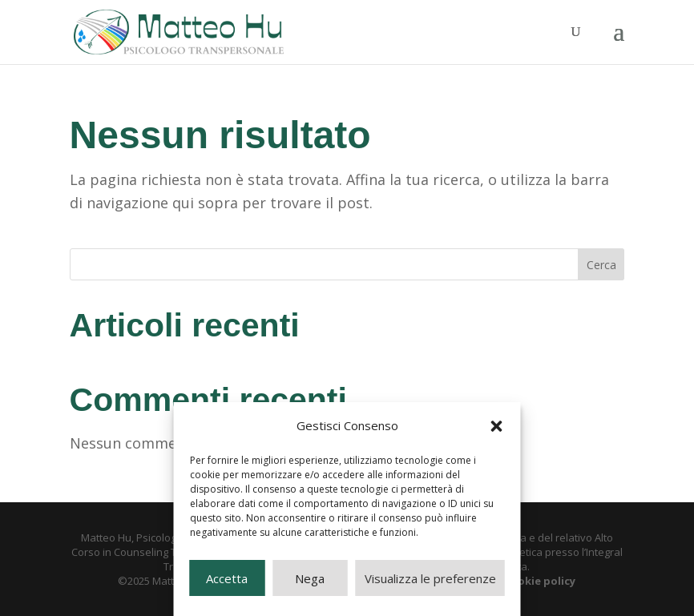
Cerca (601, 265)
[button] (497, 426)
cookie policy (540, 581)
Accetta (227, 578)
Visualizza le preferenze (430, 578)
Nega (310, 578)
